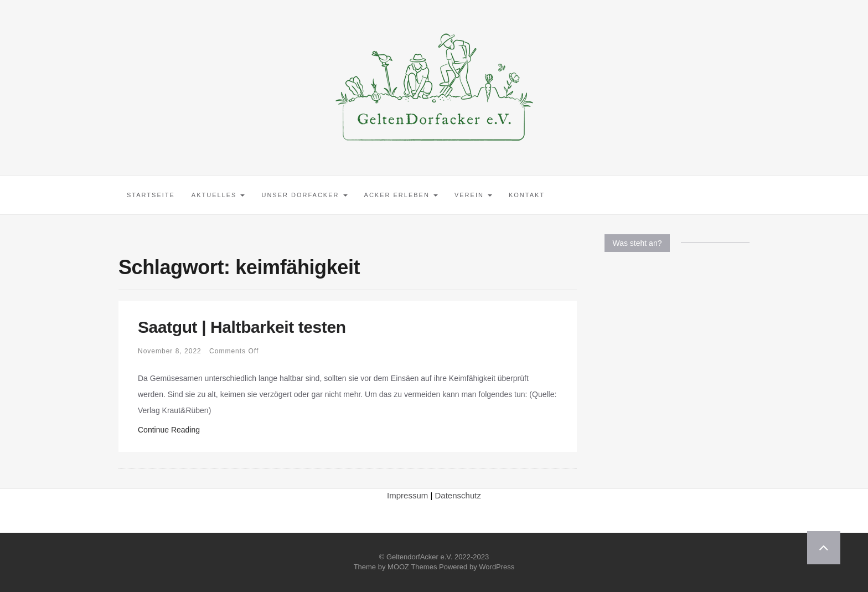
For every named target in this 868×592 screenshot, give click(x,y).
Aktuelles (218, 195)
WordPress (497, 567)
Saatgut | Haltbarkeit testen (242, 327)
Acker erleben (401, 195)
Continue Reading (169, 430)
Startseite (151, 195)
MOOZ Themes (412, 567)
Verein (473, 195)
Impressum (407, 495)
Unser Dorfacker (304, 195)
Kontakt (527, 195)
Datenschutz (458, 495)
